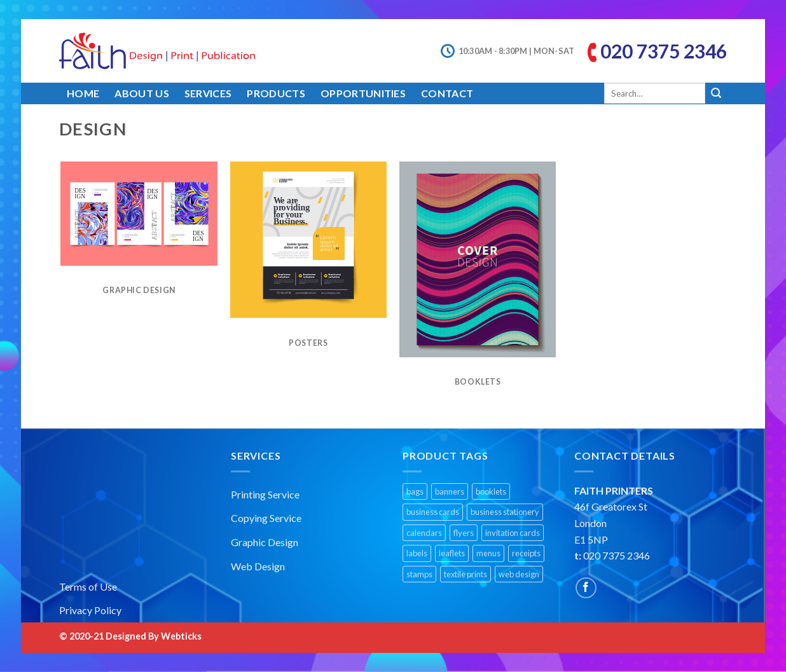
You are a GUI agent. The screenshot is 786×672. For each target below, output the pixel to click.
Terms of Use (88, 586)
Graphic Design (265, 542)
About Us (142, 93)
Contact (447, 93)
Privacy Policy (90, 610)
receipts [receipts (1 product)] (526, 553)
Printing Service (265, 494)
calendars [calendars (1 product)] (424, 533)
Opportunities (363, 93)
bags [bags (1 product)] (415, 491)
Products (276, 93)
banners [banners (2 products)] (450, 491)
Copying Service (266, 518)
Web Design (258, 566)
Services (208, 93)
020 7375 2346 (664, 51)
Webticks (181, 636)
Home (83, 93)
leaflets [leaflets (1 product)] (452, 553)
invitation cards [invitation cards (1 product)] (513, 533)
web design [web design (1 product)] (519, 574)
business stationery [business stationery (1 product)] (505, 512)
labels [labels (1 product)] (417, 553)
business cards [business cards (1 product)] (433, 512)
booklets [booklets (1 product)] (491, 491)
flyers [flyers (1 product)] (464, 533)
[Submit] (716, 93)
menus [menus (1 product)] (488, 553)
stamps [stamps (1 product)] (419, 574)
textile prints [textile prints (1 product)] (465, 574)
